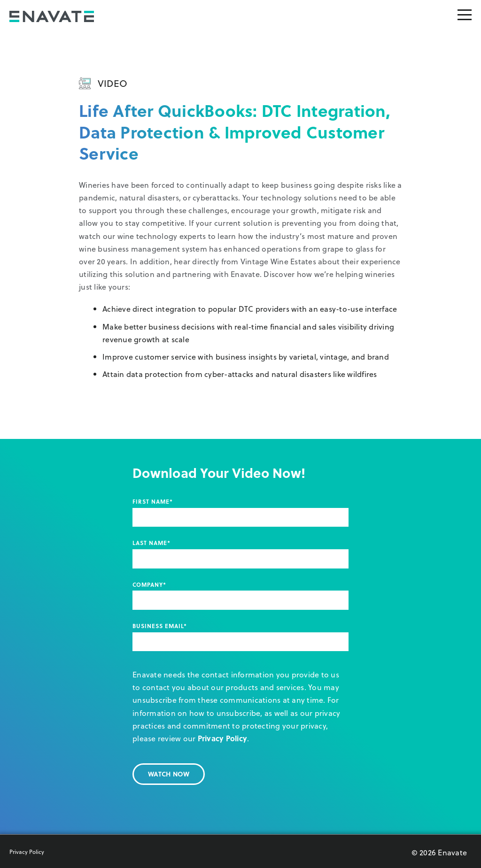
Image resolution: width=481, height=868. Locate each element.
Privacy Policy (223, 738)
